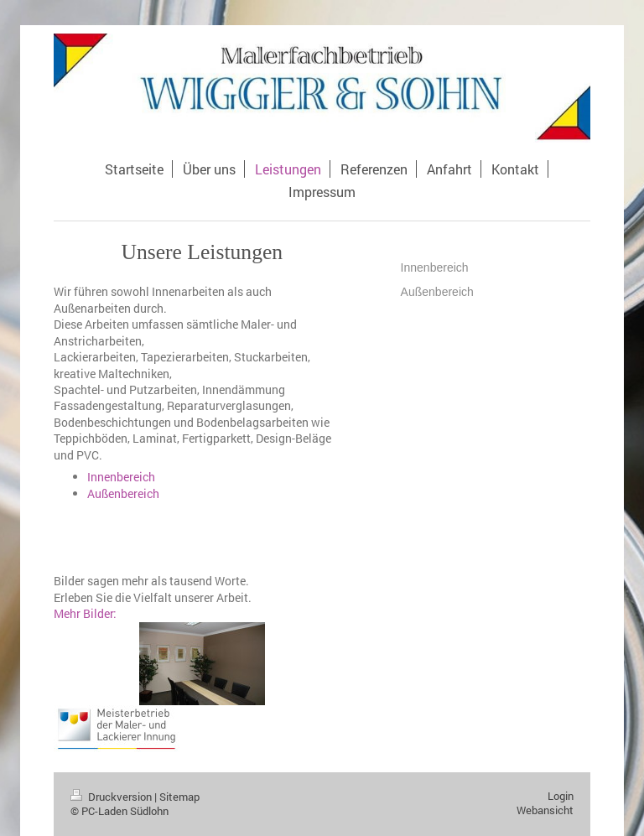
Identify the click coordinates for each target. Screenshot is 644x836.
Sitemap (179, 797)
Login (561, 796)
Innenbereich (121, 477)
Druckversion (112, 797)
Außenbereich (123, 493)
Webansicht (545, 810)
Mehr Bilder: (85, 613)
